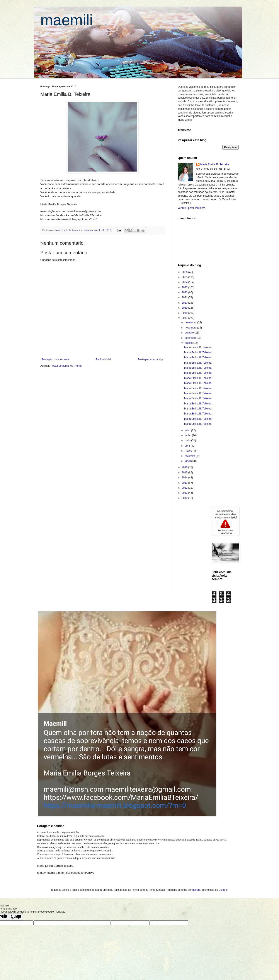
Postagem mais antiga (151, 359)
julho (188, 430)
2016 (185, 467)
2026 (185, 272)
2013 (185, 483)
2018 (185, 313)
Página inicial (103, 359)
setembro (191, 338)
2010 (185, 498)
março (189, 451)
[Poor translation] (16, 917)
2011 (185, 493)
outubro (190, 333)
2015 (185, 473)
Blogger (223, 890)
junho (188, 435)
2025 (185, 277)
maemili (67, 20)
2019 (185, 308)
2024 (185, 282)
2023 (185, 287)
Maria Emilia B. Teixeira (215, 164)
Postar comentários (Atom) (66, 366)
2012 (185, 488)
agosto (189, 343)
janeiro (189, 461)
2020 (185, 303)
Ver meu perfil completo (191, 208)
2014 (185, 478)
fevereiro (190, 456)
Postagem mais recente (55, 359)
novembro (191, 328)
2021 (185, 297)
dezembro (191, 322)
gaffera (196, 890)
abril (188, 446)
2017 (185, 318)
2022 (185, 292)
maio (188, 440)
